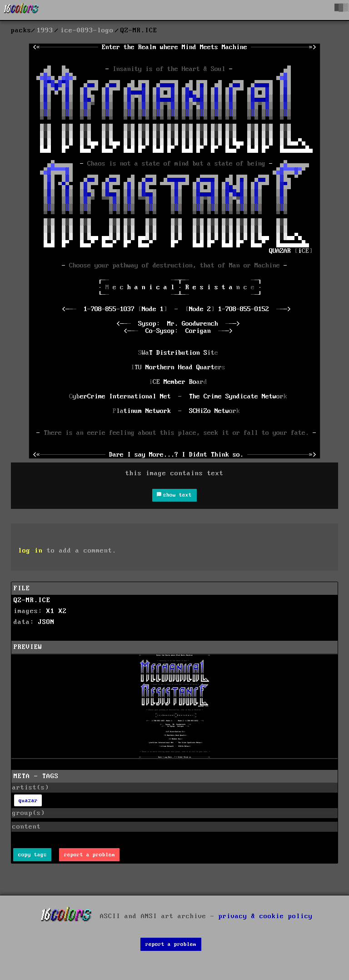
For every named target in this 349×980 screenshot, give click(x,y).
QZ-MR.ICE (32, 600)
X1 (50, 611)
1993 (45, 30)
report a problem (90, 855)
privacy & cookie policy (266, 916)
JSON (46, 622)
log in (30, 551)
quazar (28, 801)
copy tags (32, 855)
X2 (63, 611)
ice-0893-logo (87, 30)
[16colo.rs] (21, 10)
